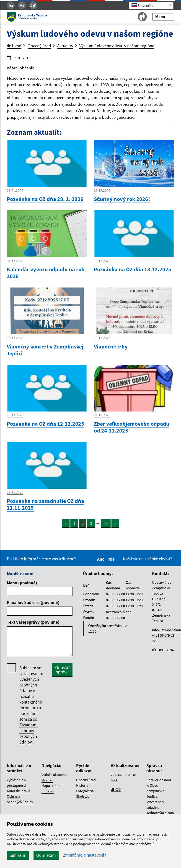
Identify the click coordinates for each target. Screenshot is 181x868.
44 (106, 523)
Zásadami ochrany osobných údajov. (28, 733)
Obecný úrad (39, 46)
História (82, 785)
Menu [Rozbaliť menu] (163, 17)
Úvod (14, 46)
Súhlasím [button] (18, 855)
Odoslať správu (62, 670)
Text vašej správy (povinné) (33, 622)
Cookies (48, 791)
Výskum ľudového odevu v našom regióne (117, 46)
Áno (102, 559)
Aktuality (65, 46)
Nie (112, 559)
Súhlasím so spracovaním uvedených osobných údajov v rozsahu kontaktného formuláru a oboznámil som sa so (31, 705)
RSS (116, 789)
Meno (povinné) (22, 583)
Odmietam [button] (46, 855)
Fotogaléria (85, 791)
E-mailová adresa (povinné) (33, 602)
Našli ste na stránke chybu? (147, 559)
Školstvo (83, 796)
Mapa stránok (52, 786)
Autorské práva (18, 791)
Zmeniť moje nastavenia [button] (85, 855)
